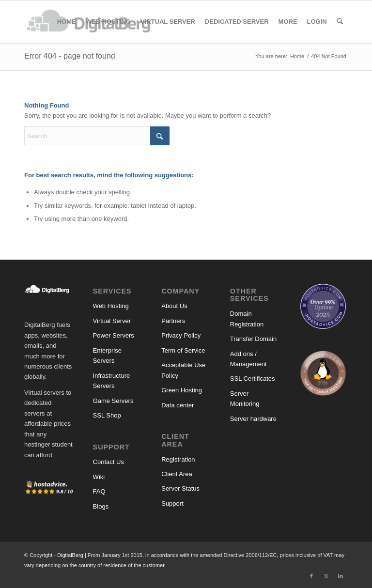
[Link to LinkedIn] (341, 576)
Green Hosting (182, 390)
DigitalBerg (70, 555)
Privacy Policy (181, 335)
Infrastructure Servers (112, 381)
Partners (173, 321)
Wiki (99, 477)
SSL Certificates (253, 379)
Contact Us (108, 462)
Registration (178, 459)
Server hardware (253, 419)
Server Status (180, 488)
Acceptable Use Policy (183, 370)
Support (172, 503)
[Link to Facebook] (311, 576)
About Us (174, 306)
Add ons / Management (248, 359)
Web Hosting (111, 306)
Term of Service (183, 350)
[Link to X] (326, 576)
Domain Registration (247, 319)
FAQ (99, 491)
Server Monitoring (245, 399)
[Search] (340, 22)
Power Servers (114, 335)
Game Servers (113, 401)
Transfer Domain (253, 339)
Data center (178, 405)
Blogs (101, 506)
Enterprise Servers (107, 356)
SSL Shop (107, 415)
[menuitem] (67, 22)
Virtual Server (112, 321)
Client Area (177, 474)
